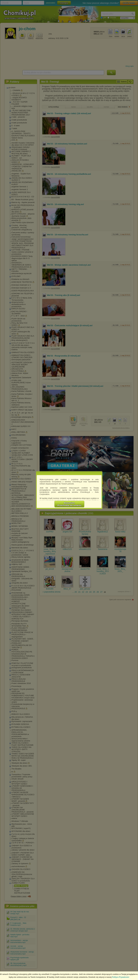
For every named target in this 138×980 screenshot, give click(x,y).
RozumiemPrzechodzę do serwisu (69, 504)
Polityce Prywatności (121, 977)
